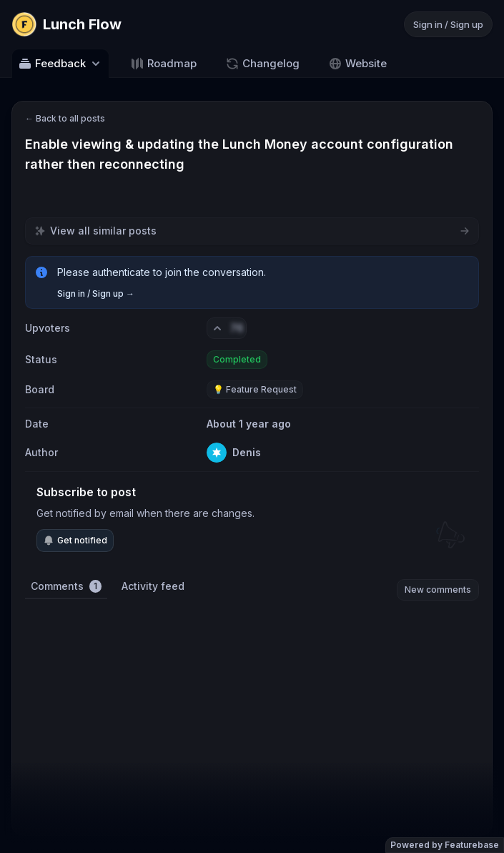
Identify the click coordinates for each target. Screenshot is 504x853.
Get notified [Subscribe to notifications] (75, 541)
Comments (66, 586)
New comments (438, 590)
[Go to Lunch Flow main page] (66, 24)
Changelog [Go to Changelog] (262, 64)
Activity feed (153, 586)
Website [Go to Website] (357, 64)
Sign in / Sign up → (96, 294)
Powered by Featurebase (445, 845)
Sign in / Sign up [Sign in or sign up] (448, 24)
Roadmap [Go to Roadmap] (163, 64)
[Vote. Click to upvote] (227, 328)
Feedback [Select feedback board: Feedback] (60, 64)
